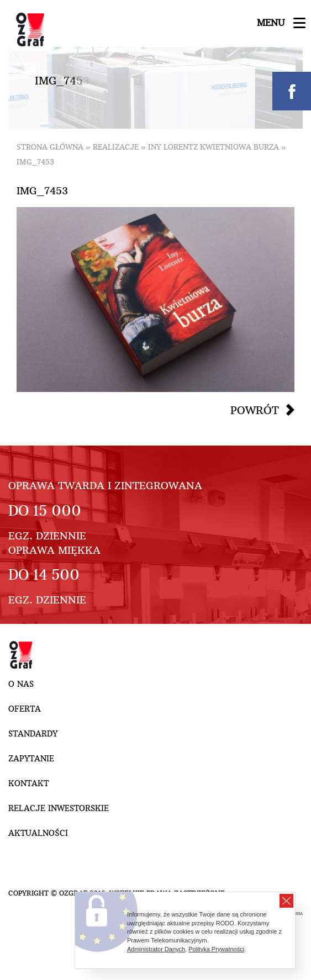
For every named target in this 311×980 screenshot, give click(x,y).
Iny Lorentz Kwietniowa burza (214, 147)
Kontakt (28, 783)
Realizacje (116, 147)
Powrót (255, 410)
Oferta (25, 709)
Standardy (33, 734)
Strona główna (50, 147)
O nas (21, 684)
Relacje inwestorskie (59, 808)
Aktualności (38, 833)
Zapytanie (31, 759)
